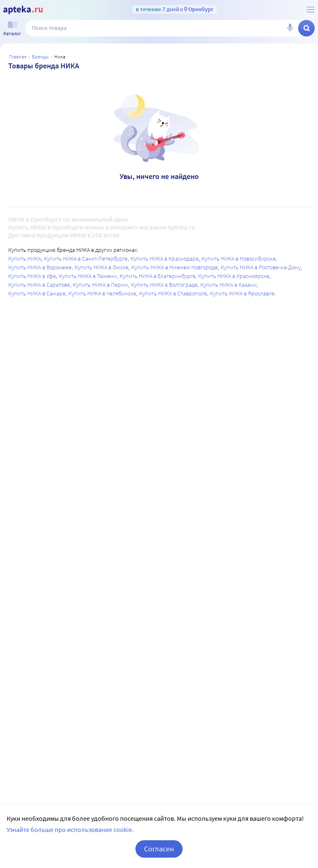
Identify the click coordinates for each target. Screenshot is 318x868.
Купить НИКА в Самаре (37, 293)
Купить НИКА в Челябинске (102, 293)
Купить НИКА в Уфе (32, 276)
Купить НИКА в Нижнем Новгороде (175, 267)
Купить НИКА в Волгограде (164, 285)
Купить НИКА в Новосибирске (239, 259)
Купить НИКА (25, 259)
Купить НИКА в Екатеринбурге (158, 276)
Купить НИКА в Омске (101, 267)
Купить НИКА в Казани (229, 285)
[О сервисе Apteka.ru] (311, 10)
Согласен (159, 849)
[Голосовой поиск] (290, 28)
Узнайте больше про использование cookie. (70, 829)
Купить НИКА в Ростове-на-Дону (261, 267)
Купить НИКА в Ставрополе (173, 293)
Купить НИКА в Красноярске (234, 276)
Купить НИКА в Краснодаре (165, 259)
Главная (18, 57)
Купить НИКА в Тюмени (88, 276)
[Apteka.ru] (23, 10)
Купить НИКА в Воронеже (40, 267)
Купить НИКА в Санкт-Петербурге (86, 259)
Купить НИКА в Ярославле (242, 293)
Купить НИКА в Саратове (39, 285)
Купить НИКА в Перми (100, 285)
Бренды (40, 57)
